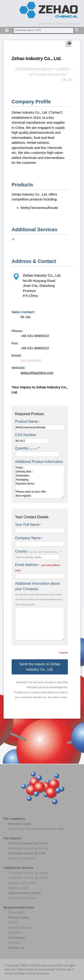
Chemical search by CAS (27, 853)
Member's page (20, 824)
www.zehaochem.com (37, 373)
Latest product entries (24, 893)
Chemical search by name (28, 843)
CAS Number (26, 435)
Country (38, 551)
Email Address (38, 567)
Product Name (27, 421)
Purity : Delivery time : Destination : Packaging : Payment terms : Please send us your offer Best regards (40, 482)
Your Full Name (28, 525)
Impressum (16, 937)
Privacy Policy (19, 917)
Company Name (29, 538)
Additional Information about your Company (37, 586)
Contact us (16, 948)
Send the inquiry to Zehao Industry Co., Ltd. (40, 667)
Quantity (27, 448)
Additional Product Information (39, 462)
